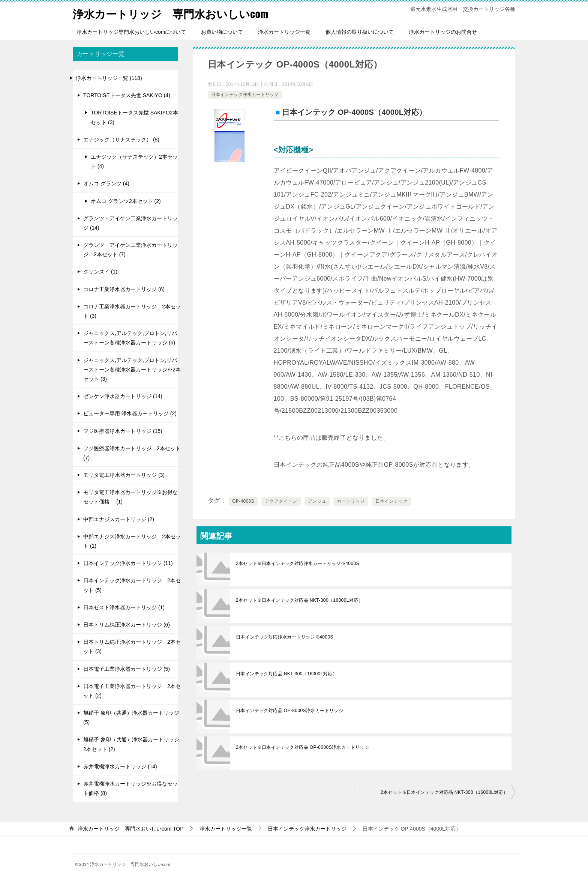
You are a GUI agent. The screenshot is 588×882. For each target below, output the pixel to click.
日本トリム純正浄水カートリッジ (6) (127, 625)
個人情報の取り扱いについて (360, 32)
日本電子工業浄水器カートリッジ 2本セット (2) (132, 691)
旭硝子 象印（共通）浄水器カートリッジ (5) (131, 717)
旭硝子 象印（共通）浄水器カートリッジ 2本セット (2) (131, 744)
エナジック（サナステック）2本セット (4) (134, 162)
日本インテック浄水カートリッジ (245, 95)
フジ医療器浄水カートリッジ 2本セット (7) (132, 453)
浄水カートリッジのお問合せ (443, 32)
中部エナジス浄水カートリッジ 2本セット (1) (132, 541)
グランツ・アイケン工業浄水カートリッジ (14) (130, 223)
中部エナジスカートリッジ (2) (119, 519)
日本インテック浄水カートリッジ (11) (128, 563)
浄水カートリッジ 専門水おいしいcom (174, 13)
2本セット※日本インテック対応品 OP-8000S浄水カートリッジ (302, 747)
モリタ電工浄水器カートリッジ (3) (124, 475)
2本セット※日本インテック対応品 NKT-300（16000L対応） (299, 600)
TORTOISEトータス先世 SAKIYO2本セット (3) (134, 117)
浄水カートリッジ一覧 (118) (109, 78)
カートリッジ (351, 501)
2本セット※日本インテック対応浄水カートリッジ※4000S (298, 563)
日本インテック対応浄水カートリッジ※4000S (285, 637)
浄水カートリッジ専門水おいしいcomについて (131, 32)
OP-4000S (243, 501)
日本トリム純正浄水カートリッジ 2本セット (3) (132, 647)
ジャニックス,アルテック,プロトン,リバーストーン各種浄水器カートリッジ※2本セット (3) (132, 370)
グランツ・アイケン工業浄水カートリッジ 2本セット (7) (130, 250)
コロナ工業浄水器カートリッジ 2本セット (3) (132, 311)
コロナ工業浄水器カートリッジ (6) (124, 289)
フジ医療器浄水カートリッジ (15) (123, 431)
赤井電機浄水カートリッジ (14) (120, 766)
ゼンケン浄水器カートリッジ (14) (123, 396)
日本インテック (392, 501)
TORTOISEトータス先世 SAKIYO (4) (127, 95)
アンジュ (317, 501)
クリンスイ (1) (100, 272)
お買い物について (222, 32)
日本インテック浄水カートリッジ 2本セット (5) (132, 585)
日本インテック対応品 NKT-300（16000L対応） (286, 674)
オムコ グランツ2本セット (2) (126, 201)
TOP (131, 829)
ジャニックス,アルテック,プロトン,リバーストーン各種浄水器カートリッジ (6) (130, 338)
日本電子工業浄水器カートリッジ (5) (127, 669)
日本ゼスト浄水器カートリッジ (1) (124, 607)
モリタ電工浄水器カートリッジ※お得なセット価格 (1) (130, 497)
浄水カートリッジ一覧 (284, 32)
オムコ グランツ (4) (106, 183)
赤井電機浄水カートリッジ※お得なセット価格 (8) (130, 788)
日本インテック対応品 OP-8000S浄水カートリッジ (289, 711)
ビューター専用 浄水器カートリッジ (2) (130, 413)
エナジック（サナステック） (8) (121, 140)
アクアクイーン (281, 501)
